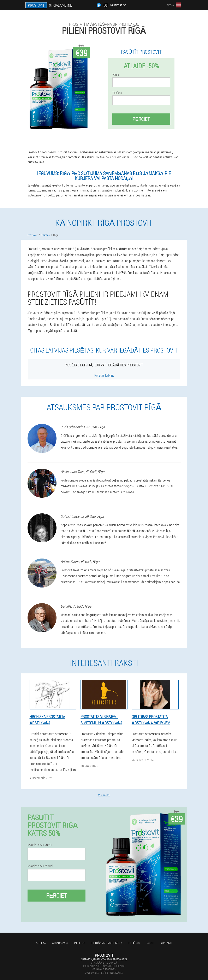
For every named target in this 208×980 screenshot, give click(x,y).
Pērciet (141, 119)
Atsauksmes (60, 943)
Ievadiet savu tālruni (40, 866)
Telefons (117, 93)
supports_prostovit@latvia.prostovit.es (104, 959)
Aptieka (41, 943)
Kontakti (166, 943)
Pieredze (80, 943)
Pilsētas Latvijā (104, 375)
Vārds (116, 75)
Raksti (150, 943)
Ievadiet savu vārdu (40, 845)
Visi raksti (104, 795)
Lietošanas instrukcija (107, 943)
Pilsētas (134, 943)
